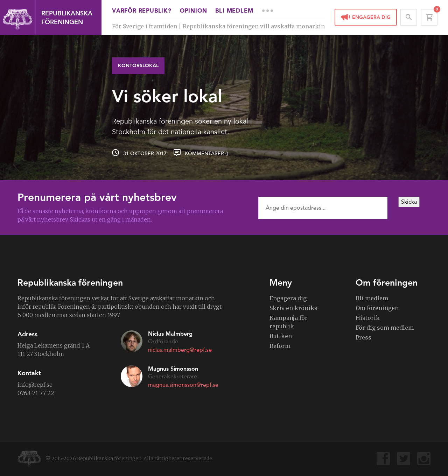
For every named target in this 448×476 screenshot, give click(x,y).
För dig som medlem (385, 328)
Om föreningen (377, 308)
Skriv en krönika (293, 308)
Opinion (194, 11)
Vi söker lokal (167, 96)
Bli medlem (234, 11)
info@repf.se (35, 385)
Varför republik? (142, 11)
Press (363, 337)
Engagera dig (371, 17)
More (267, 10)
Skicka (409, 202)
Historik (368, 318)
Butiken (281, 336)
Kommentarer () (206, 153)
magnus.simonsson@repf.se (183, 385)
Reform (280, 346)
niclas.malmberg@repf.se (180, 350)
